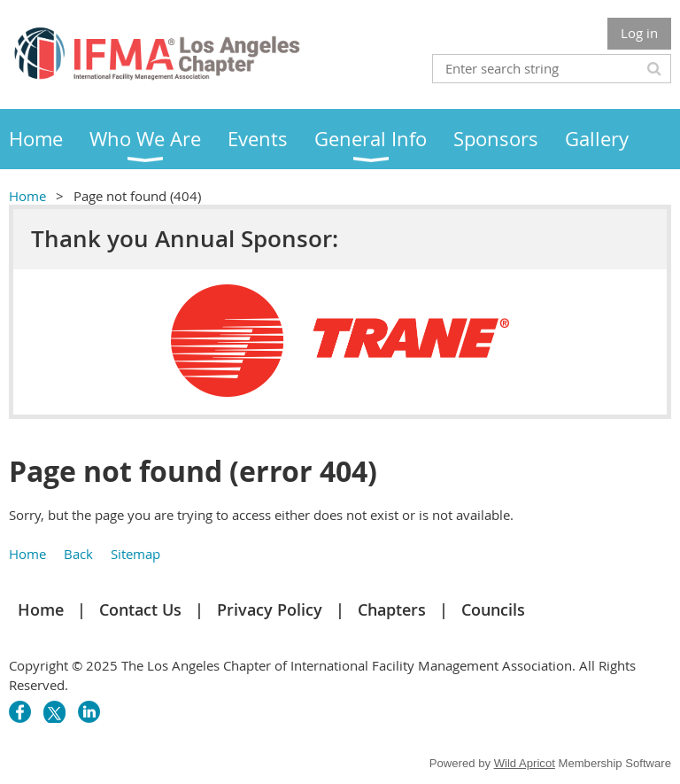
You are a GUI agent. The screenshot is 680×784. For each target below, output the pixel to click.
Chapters (392, 609)
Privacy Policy (270, 609)
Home (27, 196)
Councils (493, 609)
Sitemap (135, 554)
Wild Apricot (525, 763)
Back (78, 554)
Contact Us (140, 609)
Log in (639, 33)
